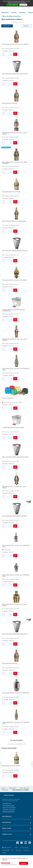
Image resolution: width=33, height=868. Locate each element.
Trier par (26, 26)
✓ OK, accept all (12, 5)
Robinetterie (5, 13)
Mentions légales (24, 848)
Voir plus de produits (16, 740)
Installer (24, 863)
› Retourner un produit (8, 810)
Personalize (23, 5)
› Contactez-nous (7, 804)
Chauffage (22, 13)
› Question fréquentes (8, 812)
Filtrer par (7, 26)
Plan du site (18, 850)
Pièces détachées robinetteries (11, 16)
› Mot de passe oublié (8, 806)
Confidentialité (6, 850)
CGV (12, 850)
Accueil (3, 788)
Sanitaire (14, 13)
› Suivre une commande (9, 808)
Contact (16, 848)
